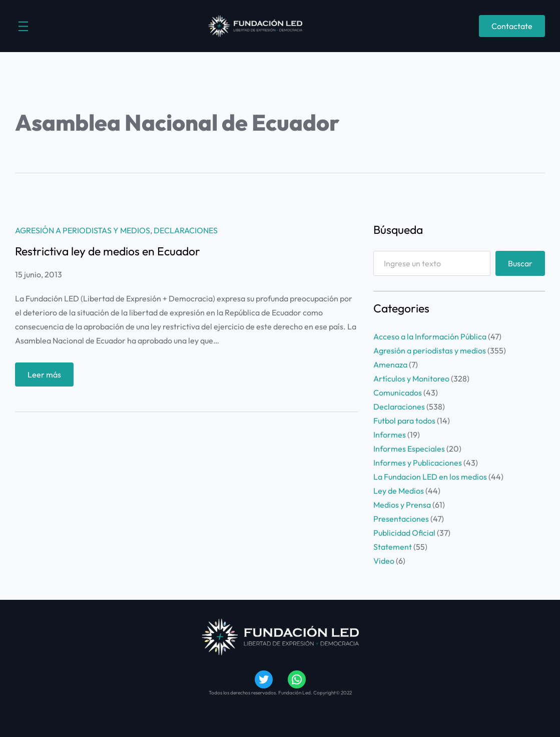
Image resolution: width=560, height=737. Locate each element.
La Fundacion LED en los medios (430, 477)
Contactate (512, 26)
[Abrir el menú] (23, 26)
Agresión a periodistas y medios (83, 230)
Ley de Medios (399, 491)
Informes (390, 435)
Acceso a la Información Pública (430, 336)
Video (384, 561)
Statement (393, 547)
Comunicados (398, 393)
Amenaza (390, 364)
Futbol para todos (404, 421)
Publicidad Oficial (404, 533)
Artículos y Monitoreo (411, 379)
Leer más (48, 377)
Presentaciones (401, 519)
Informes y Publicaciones (418, 463)
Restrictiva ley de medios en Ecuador (108, 251)
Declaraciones (186, 230)
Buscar (520, 263)
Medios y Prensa (402, 505)
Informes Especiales (409, 449)
